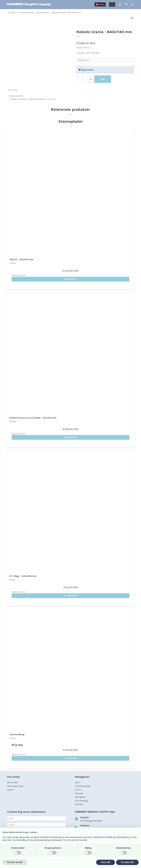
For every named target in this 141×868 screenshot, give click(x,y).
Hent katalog (81, 801)
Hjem (77, 782)
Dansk (100, 4)
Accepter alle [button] (127, 862)
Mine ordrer (13, 782)
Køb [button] (103, 79)
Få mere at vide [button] (15, 862)
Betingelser (80, 797)
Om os (78, 790)
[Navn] (37, 818)
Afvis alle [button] (105, 862)
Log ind (10, 790)
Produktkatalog (83, 786)
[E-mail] (37, 825)
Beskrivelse (13, 90)
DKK (112, 4)
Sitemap (79, 804)
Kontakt (79, 793)
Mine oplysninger (15, 786)
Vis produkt (70, 279)
